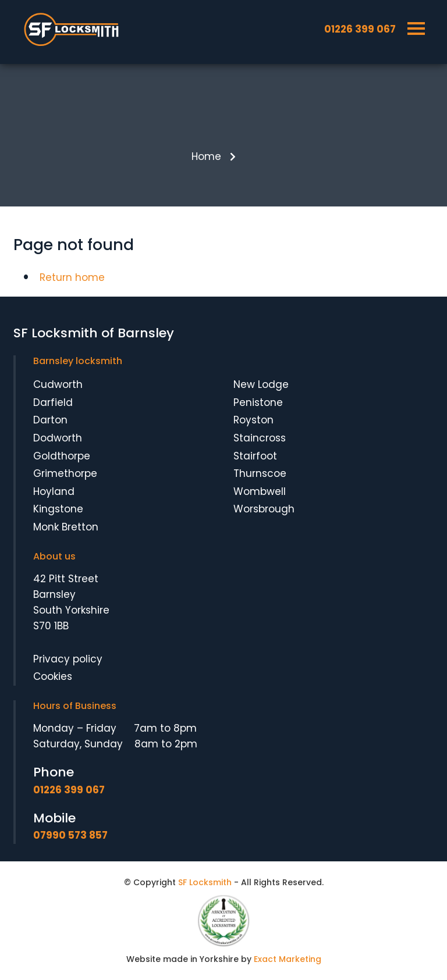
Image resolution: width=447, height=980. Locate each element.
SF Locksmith (205, 882)
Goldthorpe (62, 456)
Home (206, 156)
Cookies (53, 676)
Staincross (260, 438)
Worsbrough (264, 509)
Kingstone (58, 509)
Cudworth (58, 384)
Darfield (53, 402)
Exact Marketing (288, 959)
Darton (50, 420)
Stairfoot (255, 456)
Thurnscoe (260, 473)
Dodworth (58, 438)
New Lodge (261, 384)
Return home (72, 277)
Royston (253, 420)
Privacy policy (68, 659)
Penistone (258, 402)
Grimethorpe (65, 473)
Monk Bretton (66, 527)
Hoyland (54, 491)
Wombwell (260, 491)
